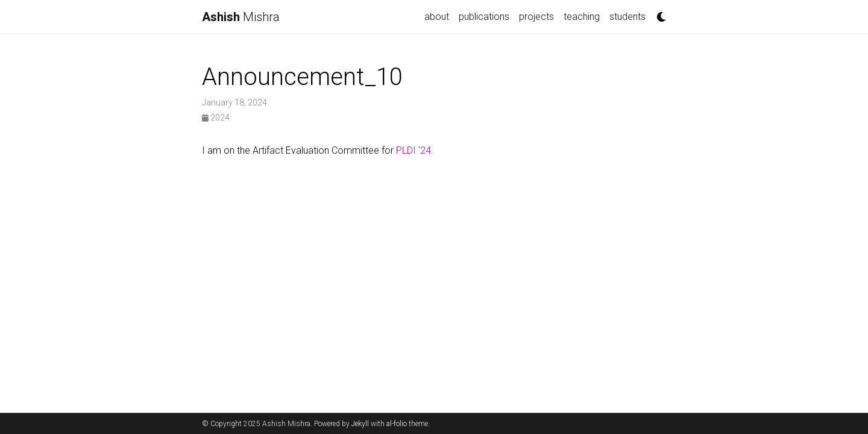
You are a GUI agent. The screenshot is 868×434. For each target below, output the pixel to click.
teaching (582, 17)
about (437, 17)
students (627, 17)
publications (484, 17)
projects (536, 17)
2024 (216, 118)
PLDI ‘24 (414, 150)
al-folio (397, 424)
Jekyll (360, 424)
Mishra (241, 17)
